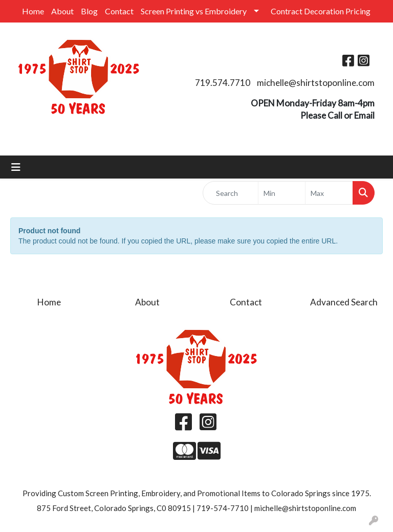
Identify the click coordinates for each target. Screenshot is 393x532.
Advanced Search (344, 302)
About (62, 11)
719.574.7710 (223, 83)
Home (33, 11)
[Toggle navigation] (16, 167)
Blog (89, 11)
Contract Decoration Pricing (321, 11)
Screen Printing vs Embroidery (194, 11)
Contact (119, 11)
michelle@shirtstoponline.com (316, 83)
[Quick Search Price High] (329, 193)
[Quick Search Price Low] (282, 193)
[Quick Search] (231, 193)
